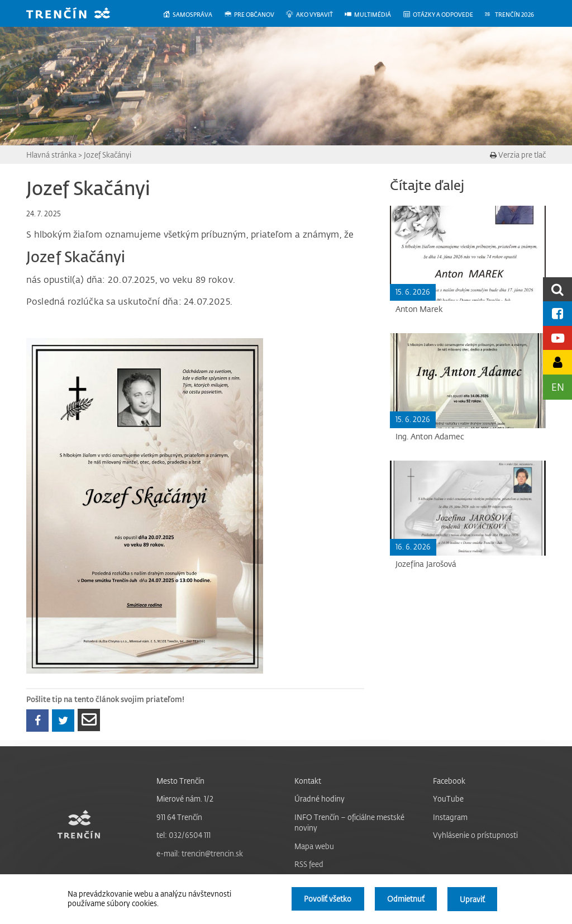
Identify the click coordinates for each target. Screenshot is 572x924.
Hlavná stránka (51, 155)
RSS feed (309, 864)
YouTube (448, 799)
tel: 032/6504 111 (183, 835)
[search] (557, 289)
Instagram (450, 817)
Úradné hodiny (320, 799)
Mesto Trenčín (180, 781)
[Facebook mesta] (557, 313)
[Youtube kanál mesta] (557, 338)
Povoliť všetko (326, 899)
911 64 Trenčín (179, 817)
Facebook (449, 781)
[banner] (77, 14)
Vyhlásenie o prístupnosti (475, 835)
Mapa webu (314, 846)
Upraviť (472, 899)
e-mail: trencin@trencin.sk (200, 853)
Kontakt (308, 781)
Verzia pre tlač (518, 155)
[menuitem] (193, 15)
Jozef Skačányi (108, 155)
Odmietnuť (405, 899)
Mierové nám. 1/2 (185, 799)
